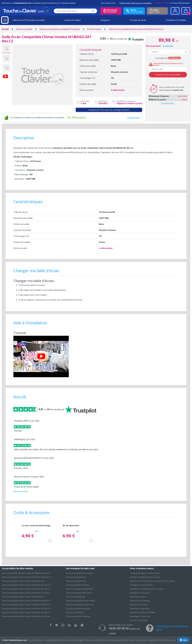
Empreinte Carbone (139, 605)
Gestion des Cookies (138, 640)
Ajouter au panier (50, 541)
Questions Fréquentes (140, 608)
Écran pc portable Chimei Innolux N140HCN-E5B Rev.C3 (26, 577)
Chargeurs (105, 20)
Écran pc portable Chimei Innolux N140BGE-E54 (23, 597)
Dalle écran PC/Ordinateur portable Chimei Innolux (152, 581)
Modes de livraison (138, 597)
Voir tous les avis (21, 491)
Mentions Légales (77, 640)
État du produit (153, 46)
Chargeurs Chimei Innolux (141, 585)
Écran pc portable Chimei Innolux (80, 601)
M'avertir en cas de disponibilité (168, 75)
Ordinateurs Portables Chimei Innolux (147, 589)
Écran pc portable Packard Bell (79, 589)
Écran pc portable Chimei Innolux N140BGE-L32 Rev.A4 (26, 616)
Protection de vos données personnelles (112, 640)
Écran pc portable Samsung (78, 608)
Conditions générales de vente (57, 640)
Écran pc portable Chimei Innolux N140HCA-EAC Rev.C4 (26, 608)
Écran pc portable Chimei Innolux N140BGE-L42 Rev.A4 (26, 612)
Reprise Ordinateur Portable (142, 612)
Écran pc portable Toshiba (77, 585)
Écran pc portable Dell (75, 597)
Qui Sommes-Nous (36, 640)
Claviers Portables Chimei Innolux (145, 577)
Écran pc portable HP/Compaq (79, 573)
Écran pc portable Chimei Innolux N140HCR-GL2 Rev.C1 (26, 593)
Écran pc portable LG (75, 612)
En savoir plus (134, 118)
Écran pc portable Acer (76, 581)
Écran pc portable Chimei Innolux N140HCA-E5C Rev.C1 (26, 585)
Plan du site (91, 640)
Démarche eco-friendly (140, 601)
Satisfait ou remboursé (140, 593)
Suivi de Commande (138, 620)
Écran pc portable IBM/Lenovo (79, 593)
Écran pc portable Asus (76, 577)
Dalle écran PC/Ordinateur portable (29, 20)
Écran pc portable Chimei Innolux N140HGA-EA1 (23, 581)
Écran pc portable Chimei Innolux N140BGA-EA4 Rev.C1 (26, 573)
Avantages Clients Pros (140, 616)
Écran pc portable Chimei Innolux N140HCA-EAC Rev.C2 (26, 589)
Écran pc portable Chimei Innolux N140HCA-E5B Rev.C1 (26, 605)
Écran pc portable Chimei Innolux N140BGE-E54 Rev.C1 (26, 601)
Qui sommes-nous (108, 3)
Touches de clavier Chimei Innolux (145, 573)
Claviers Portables (73, 20)
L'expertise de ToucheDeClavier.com (162, 640)
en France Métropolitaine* (173, 3)
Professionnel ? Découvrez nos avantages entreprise (109, 110)
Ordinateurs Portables (176, 20)
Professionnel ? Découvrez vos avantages (135, 3)
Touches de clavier (138, 20)
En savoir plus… (168, 103)
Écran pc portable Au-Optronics (80, 605)
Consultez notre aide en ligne (172, 628)
